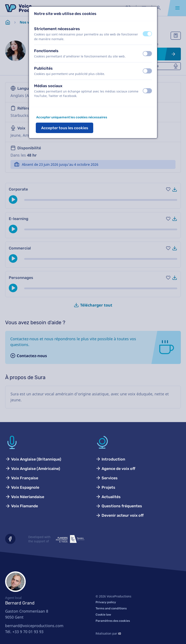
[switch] (147, 34)
